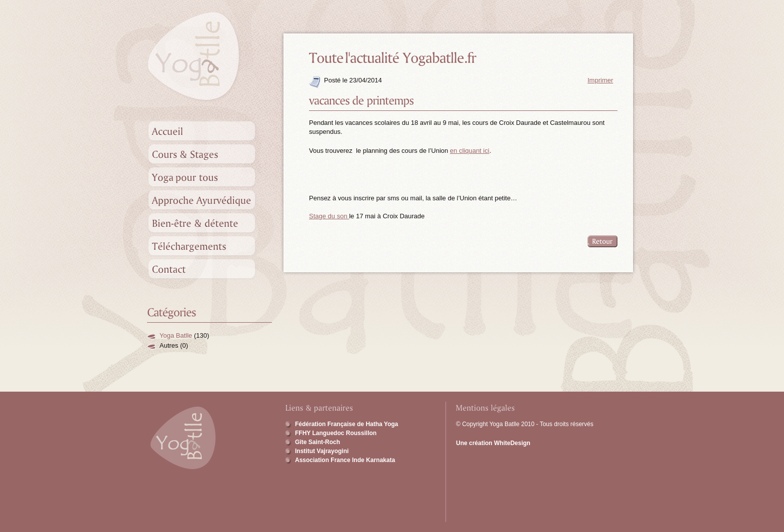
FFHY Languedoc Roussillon (336, 433)
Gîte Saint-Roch (317, 442)
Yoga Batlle (176, 335)
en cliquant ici (470, 151)
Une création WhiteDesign (493, 443)
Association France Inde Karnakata (345, 460)
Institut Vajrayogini (322, 451)
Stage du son (329, 216)
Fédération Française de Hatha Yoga (346, 424)
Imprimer (600, 80)
